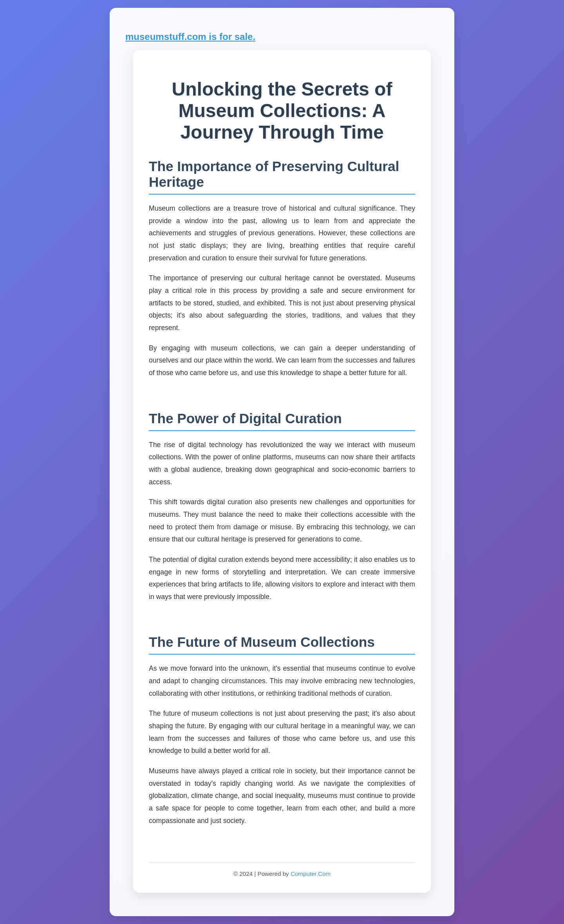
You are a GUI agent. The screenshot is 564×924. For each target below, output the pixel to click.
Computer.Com (311, 874)
